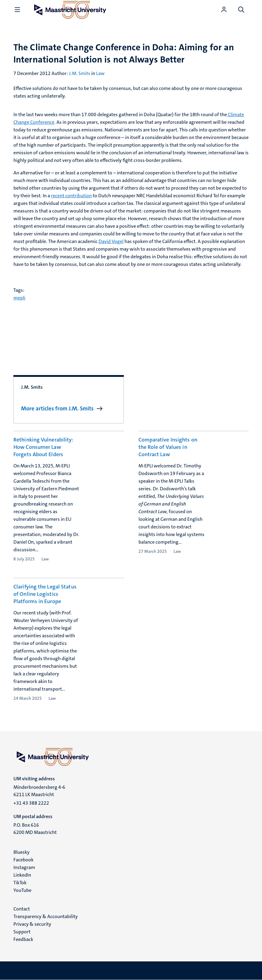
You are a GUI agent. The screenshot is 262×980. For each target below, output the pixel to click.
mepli (19, 298)
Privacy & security (32, 924)
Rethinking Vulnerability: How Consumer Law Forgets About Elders (43, 447)
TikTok (20, 883)
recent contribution (71, 196)
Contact (22, 909)
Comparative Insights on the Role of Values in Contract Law (168, 447)
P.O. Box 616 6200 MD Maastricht (35, 829)
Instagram (24, 867)
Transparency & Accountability (46, 916)
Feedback (23, 939)
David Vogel (111, 241)
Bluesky (22, 852)
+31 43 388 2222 (31, 803)
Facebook (23, 860)
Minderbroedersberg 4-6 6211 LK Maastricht (39, 791)
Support (22, 932)
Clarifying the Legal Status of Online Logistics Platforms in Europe (45, 594)
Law (100, 73)
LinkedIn (22, 875)
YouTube (22, 890)
